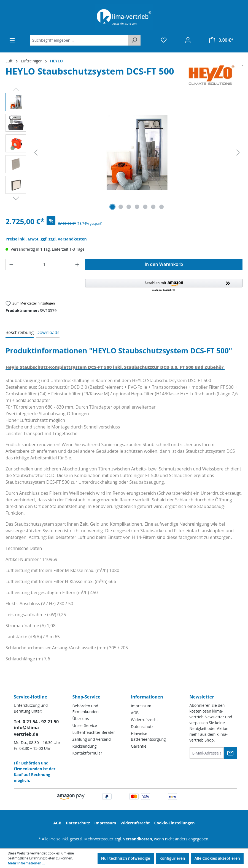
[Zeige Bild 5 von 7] (145, 207)
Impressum (141, 706)
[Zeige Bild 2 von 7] (121, 207)
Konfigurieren (172, 858)
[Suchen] (134, 40)
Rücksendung (85, 746)
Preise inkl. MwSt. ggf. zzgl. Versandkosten (46, 239)
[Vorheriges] (36, 153)
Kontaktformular (87, 753)
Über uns (81, 719)
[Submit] (230, 753)
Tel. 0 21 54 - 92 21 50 (36, 722)
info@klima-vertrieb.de (27, 731)
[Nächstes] (238, 153)
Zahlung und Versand (92, 739)
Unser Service (85, 725)
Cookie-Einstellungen (175, 823)
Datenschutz (142, 727)
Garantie (139, 746)
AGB (135, 713)
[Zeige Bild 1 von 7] (112, 207)
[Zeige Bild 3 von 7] (129, 207)
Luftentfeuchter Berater (94, 732)
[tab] (20, 333)
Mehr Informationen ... (26, 863)
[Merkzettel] (164, 40)
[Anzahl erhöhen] (77, 264)
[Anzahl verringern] (11, 264)
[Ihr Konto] (188, 40)
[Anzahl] (44, 264)
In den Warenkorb (164, 264)
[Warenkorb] (221, 40)
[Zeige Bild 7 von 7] (161, 207)
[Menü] (12, 40)
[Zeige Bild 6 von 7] (153, 207)
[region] (124, 152)
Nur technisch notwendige (126, 858)
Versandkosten (138, 839)
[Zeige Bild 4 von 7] (137, 207)
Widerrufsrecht (144, 720)
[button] (164, 285)
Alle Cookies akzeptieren (217, 858)
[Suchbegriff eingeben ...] (79, 40)
